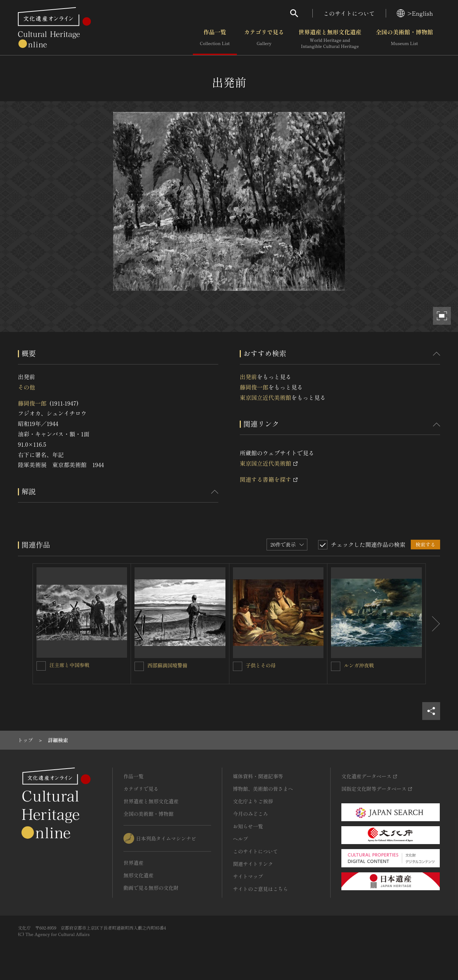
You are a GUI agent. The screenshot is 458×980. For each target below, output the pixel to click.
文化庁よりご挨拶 (253, 801)
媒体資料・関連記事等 (258, 776)
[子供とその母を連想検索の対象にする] (238, 666)
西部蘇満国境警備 (167, 665)
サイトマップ (248, 876)
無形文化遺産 (138, 875)
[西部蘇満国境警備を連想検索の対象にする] (139, 666)
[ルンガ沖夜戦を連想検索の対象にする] (336, 666)
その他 (26, 387)
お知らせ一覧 (248, 826)
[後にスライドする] (433, 624)
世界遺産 (133, 863)
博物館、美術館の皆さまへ (263, 789)
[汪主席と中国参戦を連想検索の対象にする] (41, 666)
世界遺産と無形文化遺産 (330, 39)
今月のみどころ (250, 814)
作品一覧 (215, 39)
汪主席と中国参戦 (69, 665)
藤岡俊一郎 (32, 403)
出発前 (248, 377)
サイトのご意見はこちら (260, 889)
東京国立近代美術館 (265, 397)
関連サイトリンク (253, 864)
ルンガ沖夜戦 (359, 665)
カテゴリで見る (264, 39)
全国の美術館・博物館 (404, 39)
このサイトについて (349, 13)
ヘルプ (240, 839)
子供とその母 (261, 665)
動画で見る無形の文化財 (151, 888)
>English (415, 13)
